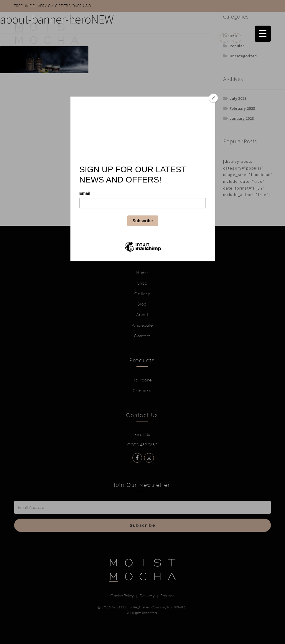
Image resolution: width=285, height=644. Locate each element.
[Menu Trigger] (263, 34)
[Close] (213, 98)
